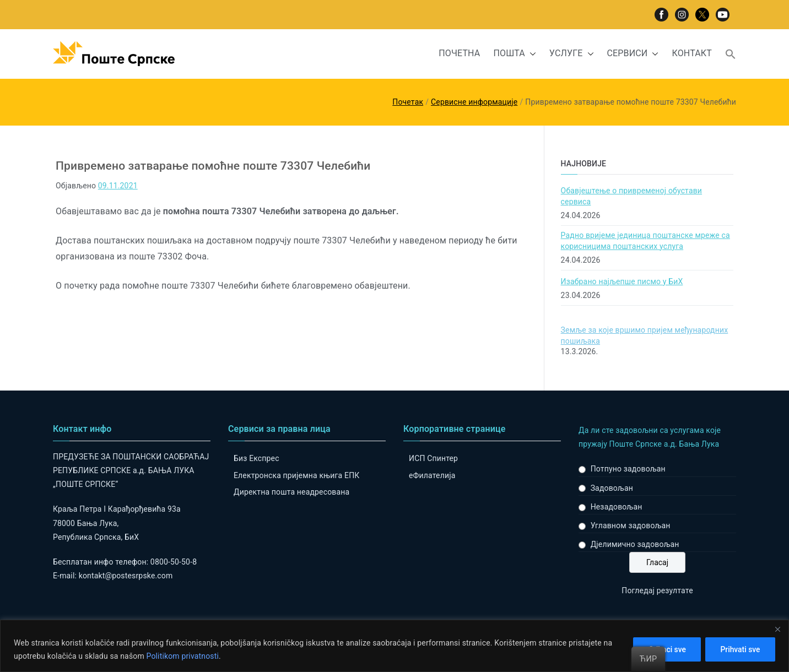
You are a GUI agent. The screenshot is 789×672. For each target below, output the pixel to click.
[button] (531, 54)
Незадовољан (617, 507)
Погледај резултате (657, 590)
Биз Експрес (256, 458)
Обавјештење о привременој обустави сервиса (631, 196)
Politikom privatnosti (182, 656)
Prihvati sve (739, 649)
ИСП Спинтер (433, 458)
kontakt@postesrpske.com (126, 576)
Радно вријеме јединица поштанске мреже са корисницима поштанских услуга (645, 241)
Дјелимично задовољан (635, 544)
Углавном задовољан (631, 525)
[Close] (777, 629)
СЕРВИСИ (633, 54)
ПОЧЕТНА (459, 53)
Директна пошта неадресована (291, 492)
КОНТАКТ (692, 53)
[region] (394, 646)
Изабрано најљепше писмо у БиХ (622, 281)
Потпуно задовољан (628, 469)
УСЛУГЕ (572, 54)
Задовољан (612, 488)
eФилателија (432, 475)
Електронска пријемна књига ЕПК (296, 475)
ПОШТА (514, 54)
